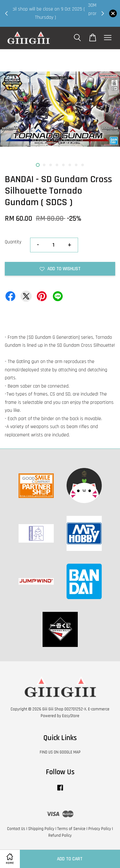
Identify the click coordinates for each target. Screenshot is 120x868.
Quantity (13, 242)
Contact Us (16, 829)
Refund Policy (60, 835)
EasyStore (71, 716)
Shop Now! (56, 21)
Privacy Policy (100, 829)
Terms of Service (71, 829)
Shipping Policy (41, 829)
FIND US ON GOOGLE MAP (60, 752)
